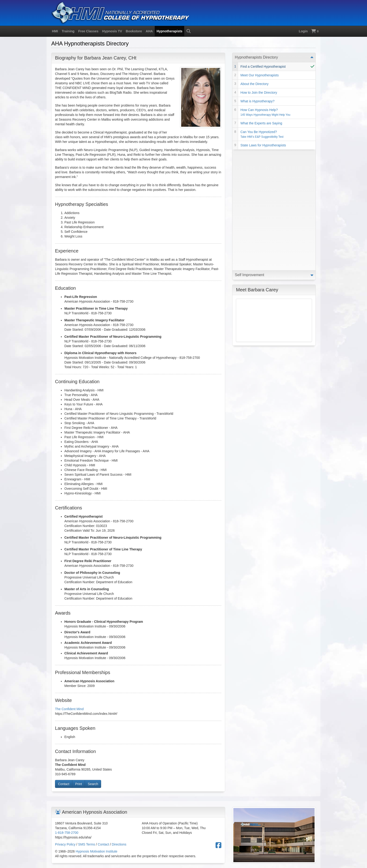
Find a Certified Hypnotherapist (263, 67)
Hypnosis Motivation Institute (96, 851)
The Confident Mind (69, 709)
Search (93, 784)
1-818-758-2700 (67, 833)
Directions (119, 844)
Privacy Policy (65, 844)
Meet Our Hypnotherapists (259, 75)
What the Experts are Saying (261, 123)
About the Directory (254, 84)
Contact (64, 784)
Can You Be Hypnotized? (262, 134)
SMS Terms (87, 844)
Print (79, 784)
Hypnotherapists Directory (256, 57)
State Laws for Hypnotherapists (263, 145)
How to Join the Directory (259, 93)
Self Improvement (249, 154)
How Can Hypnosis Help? (265, 112)
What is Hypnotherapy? (257, 101)
